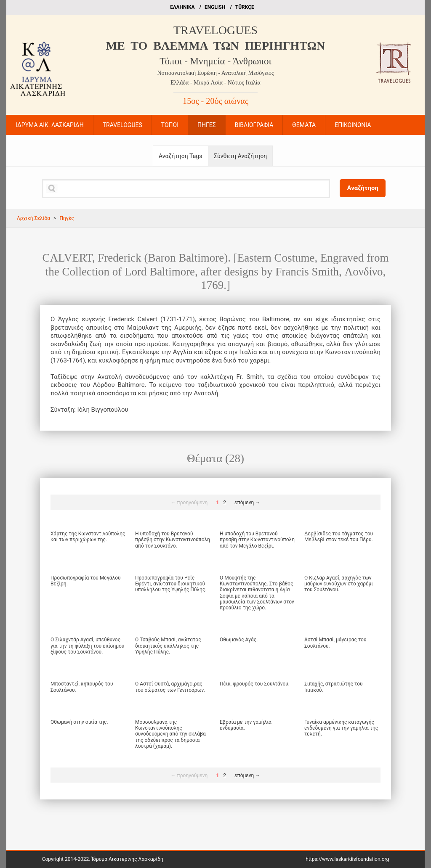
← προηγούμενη (189, 503)
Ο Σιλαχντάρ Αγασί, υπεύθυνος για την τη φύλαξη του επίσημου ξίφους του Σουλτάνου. (87, 646)
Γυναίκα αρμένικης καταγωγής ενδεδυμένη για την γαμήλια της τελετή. (341, 728)
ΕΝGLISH (215, 7)
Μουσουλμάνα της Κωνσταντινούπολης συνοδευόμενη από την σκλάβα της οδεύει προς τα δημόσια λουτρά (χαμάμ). (170, 734)
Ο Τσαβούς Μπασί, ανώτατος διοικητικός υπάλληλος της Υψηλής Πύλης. (168, 646)
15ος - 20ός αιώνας (215, 101)
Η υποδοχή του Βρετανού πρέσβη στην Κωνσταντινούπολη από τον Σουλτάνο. (173, 540)
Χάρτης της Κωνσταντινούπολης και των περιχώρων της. (88, 537)
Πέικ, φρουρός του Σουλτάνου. (255, 684)
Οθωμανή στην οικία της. (79, 722)
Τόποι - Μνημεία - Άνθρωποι (215, 61)
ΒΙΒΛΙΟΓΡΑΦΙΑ (254, 125)
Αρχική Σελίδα (33, 218)
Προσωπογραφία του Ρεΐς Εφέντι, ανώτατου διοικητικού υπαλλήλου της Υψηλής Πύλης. (171, 584)
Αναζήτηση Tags (180, 156)
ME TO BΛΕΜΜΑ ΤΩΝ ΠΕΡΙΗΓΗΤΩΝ (215, 46)
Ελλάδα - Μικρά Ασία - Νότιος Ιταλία (215, 83)
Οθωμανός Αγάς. (239, 640)
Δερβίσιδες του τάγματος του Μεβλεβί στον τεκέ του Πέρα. (339, 537)
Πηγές (67, 218)
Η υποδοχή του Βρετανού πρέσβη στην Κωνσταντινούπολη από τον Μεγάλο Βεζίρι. (257, 540)
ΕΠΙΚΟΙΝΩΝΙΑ (353, 125)
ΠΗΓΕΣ (207, 125)
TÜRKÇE (245, 7)
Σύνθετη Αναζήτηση (240, 156)
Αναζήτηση (363, 188)
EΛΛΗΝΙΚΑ (182, 7)
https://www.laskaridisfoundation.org (347, 859)
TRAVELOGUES (215, 30)
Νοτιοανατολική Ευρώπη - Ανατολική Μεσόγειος (215, 73)
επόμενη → (247, 503)
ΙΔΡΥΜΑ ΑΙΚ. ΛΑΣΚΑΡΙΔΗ (50, 125)
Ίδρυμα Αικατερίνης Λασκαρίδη (127, 859)
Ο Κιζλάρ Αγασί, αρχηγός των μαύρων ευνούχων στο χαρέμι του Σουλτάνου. (339, 584)
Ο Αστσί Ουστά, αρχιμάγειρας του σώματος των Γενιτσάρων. (170, 687)
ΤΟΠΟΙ (170, 125)
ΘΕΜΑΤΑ (304, 125)
